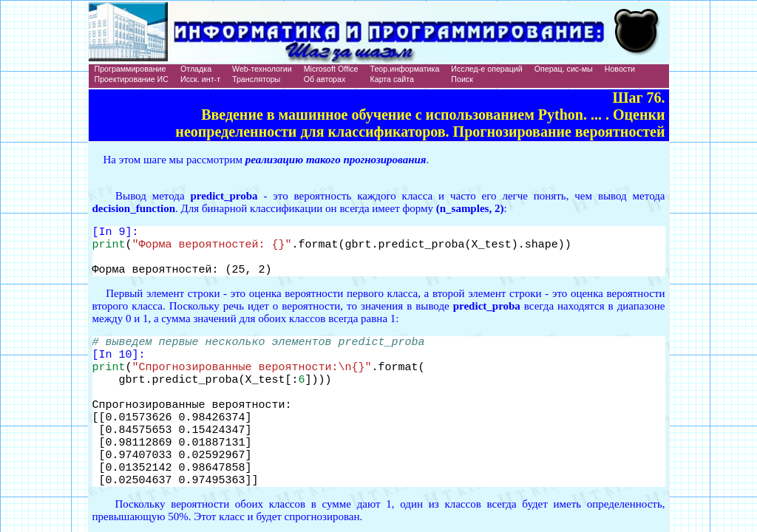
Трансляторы (256, 79)
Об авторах (325, 79)
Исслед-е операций (486, 69)
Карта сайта (392, 79)
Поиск (462, 79)
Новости (620, 69)
